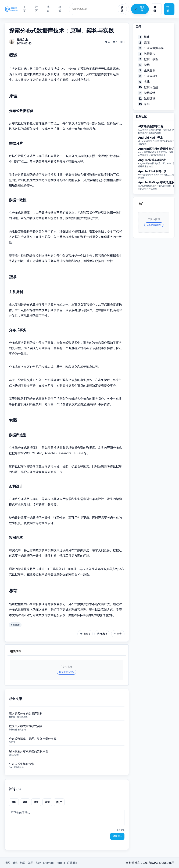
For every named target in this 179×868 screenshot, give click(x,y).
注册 (168, 9)
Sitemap (48, 863)
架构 (147, 65)
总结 (147, 104)
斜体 (25, 802)
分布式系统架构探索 (22, 764)
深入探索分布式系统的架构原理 (28, 751)
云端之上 (22, 40)
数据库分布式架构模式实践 (26, 726)
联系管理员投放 (67, 672)
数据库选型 (151, 87)
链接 (36, 802)
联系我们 (73, 863)
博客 (48, 9)
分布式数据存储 (154, 48)
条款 (38, 863)
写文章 (139, 9)
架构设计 (150, 93)
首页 (24, 9)
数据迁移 (150, 98)
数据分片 (150, 54)
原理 (147, 42)
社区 (36, 9)
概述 (147, 37)
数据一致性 (151, 59)
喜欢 (85, 634)
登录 (155, 9)
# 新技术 (15, 625)
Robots (60, 863)
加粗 (14, 802)
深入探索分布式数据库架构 (26, 713)
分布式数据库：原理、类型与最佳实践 (33, 739)
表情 (47, 802)
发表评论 (117, 836)
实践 (147, 82)
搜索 (122, 9)
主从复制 (150, 70)
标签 (60, 9)
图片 (59, 802)
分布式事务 (151, 76)
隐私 (30, 863)
